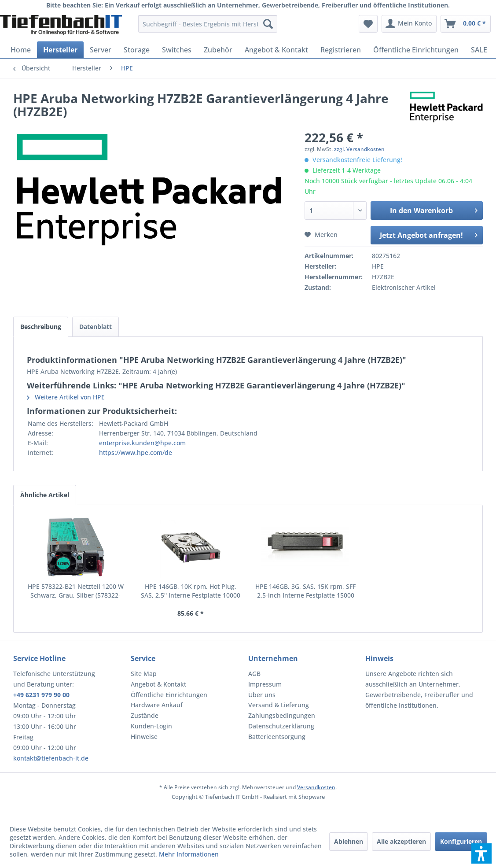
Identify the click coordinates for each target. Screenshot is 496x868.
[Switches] (177, 50)
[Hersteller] (60, 50)
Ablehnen (349, 841)
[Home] (21, 50)
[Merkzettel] (368, 24)
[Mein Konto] (409, 24)
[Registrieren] (341, 50)
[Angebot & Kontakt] (276, 50)
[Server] (101, 50)
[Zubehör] (218, 50)
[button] (481, 853)
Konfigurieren (461, 841)
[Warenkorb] (466, 24)
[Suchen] (268, 24)
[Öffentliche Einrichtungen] (416, 50)
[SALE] (479, 50)
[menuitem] (208, 24)
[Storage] (137, 50)
